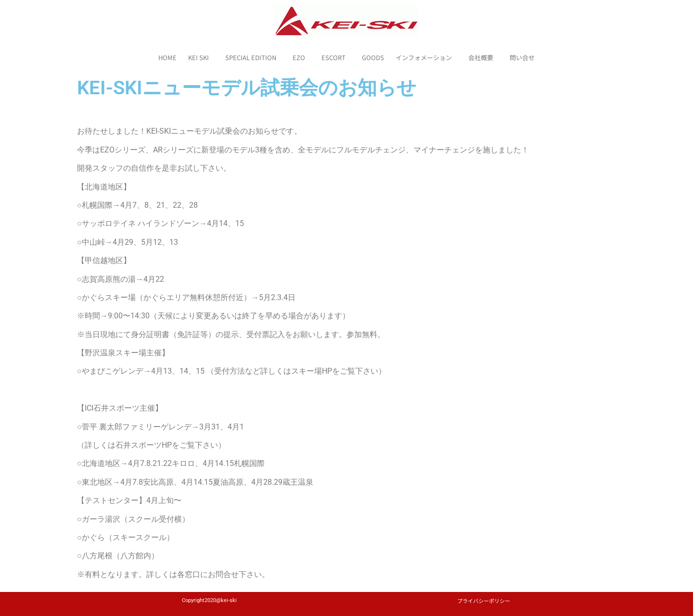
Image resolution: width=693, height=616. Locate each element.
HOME (167, 57)
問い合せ (522, 57)
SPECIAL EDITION (253, 58)
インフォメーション (426, 58)
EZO (301, 58)
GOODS (373, 57)
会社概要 (483, 58)
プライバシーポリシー (484, 601)
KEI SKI (201, 58)
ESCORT (336, 58)
